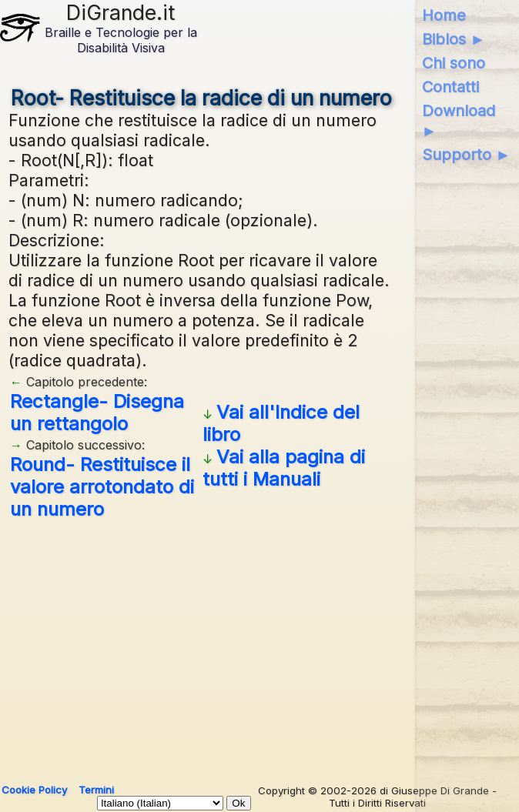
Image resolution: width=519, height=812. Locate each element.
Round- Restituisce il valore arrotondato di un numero (102, 487)
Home (444, 15)
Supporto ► (467, 155)
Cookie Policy (34, 790)
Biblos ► (454, 39)
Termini (96, 790)
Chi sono (454, 63)
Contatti (450, 87)
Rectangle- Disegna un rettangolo (97, 413)
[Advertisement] (202, 646)
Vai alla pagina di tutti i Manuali (284, 468)
